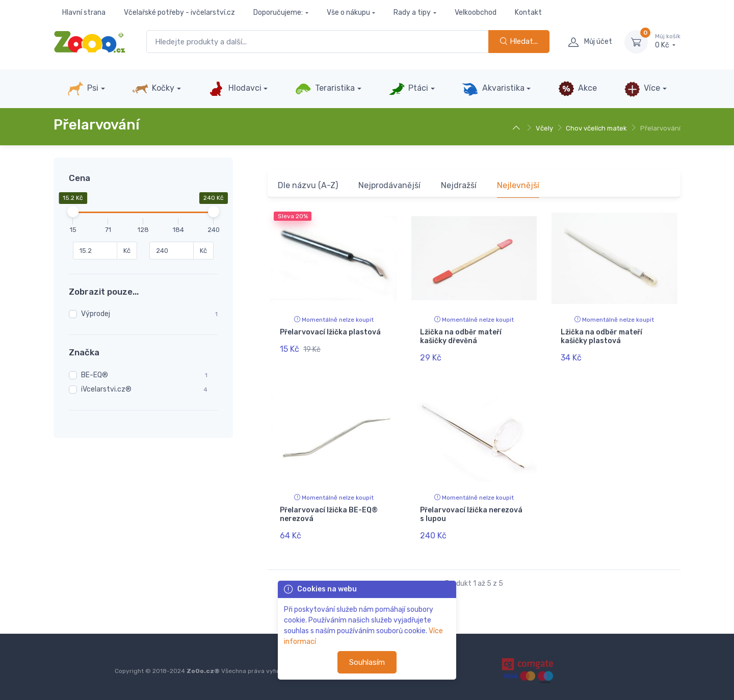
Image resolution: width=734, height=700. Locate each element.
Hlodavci (234, 89)
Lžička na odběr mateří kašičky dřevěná (461, 336)
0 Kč (668, 41)
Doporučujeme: (278, 12)
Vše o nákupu (348, 12)
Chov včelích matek (596, 128)
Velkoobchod (476, 12)
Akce (578, 89)
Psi (83, 89)
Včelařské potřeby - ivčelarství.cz (179, 12)
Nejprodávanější (389, 185)
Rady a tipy (412, 12)
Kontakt (528, 12)
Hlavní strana (84, 12)
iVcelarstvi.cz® (106, 389)
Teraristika (325, 89)
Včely (544, 128)
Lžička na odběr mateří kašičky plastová (601, 336)
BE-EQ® (95, 375)
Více (642, 89)
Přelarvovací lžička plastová (330, 332)
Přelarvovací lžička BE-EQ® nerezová (329, 514)
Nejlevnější (518, 185)
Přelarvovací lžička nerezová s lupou (471, 514)
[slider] (73, 212)
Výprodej (96, 314)
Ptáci (408, 89)
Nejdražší (459, 185)
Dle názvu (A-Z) (308, 185)
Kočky (153, 89)
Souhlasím (367, 662)
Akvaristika (493, 89)
